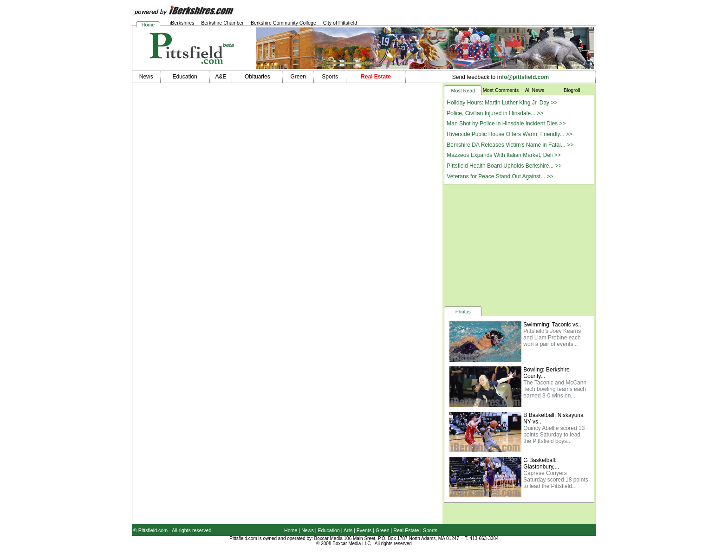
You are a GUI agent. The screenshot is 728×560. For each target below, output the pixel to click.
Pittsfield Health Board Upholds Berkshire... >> (504, 166)
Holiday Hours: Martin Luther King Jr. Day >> (502, 103)
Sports (430, 530)
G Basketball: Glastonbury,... (541, 463)
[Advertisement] (519, 245)
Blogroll (572, 90)
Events (364, 530)
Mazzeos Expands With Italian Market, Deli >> (504, 155)
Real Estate (406, 530)
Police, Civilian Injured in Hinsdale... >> (495, 113)
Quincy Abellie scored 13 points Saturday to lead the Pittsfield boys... (554, 435)
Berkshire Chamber (222, 23)
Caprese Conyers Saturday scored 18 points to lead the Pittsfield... (556, 480)
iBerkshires (182, 23)
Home (148, 25)
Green (383, 530)
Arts (348, 530)
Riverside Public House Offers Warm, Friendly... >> (510, 134)
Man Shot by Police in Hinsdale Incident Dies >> (506, 124)
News (308, 530)
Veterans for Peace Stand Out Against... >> (500, 176)
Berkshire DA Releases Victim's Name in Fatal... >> (510, 145)
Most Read (463, 91)
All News (535, 90)
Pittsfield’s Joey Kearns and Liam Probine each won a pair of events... (552, 338)
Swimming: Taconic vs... (553, 325)
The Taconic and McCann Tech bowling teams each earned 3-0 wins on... (555, 389)
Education (329, 530)
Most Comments (501, 90)
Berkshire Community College (283, 23)
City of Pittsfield (340, 23)
